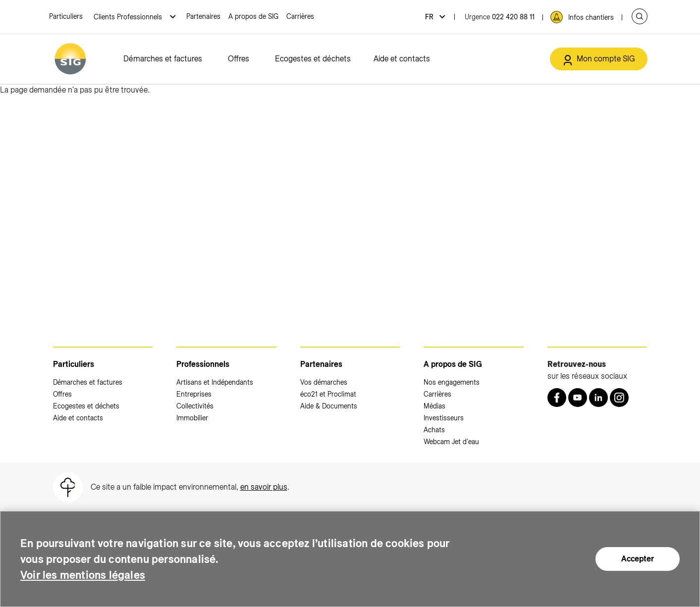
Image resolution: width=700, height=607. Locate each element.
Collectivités (195, 406)
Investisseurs (444, 418)
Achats (434, 430)
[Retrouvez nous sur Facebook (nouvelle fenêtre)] (557, 398)
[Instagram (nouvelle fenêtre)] (619, 398)
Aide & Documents (329, 406)
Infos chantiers (591, 17)
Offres (239, 59)
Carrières (300, 16)
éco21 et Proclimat (328, 394)
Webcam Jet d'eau (451, 442)
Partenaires (203, 16)
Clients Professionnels (129, 17)
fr (430, 17)
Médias (434, 406)
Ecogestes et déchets (313, 59)
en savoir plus (264, 487)
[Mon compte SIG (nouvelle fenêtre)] (599, 59)
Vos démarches (324, 382)
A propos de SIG (253, 16)
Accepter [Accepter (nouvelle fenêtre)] (638, 559)
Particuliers (66, 16)
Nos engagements (452, 382)
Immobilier (192, 418)
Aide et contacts (402, 59)
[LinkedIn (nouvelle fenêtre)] (598, 398)
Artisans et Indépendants (215, 382)
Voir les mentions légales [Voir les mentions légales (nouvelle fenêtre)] (89, 575)
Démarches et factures (163, 59)
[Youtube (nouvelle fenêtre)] (578, 398)
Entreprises (194, 394)
